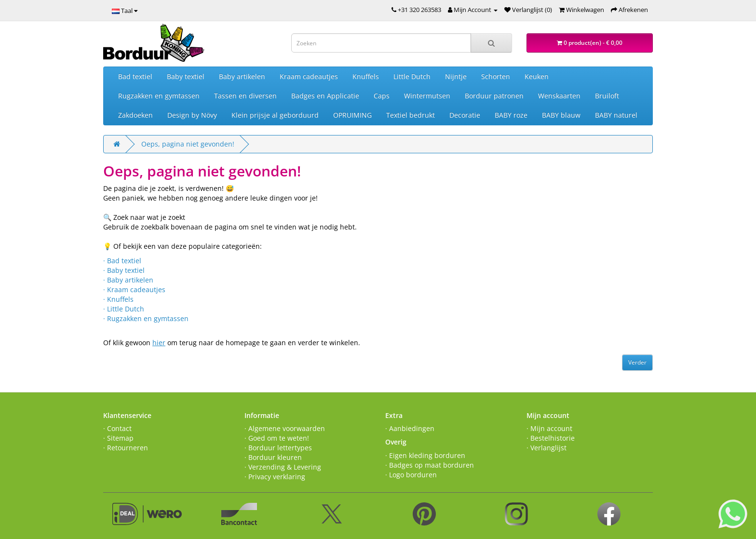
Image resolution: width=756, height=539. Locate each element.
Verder (637, 362)
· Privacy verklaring (275, 477)
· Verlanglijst (547, 448)
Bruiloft (607, 96)
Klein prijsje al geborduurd (275, 115)
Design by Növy (192, 115)
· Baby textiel (124, 270)
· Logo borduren (411, 475)
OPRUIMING (352, 115)
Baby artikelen (242, 76)
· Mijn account (549, 428)
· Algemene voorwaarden (285, 428)
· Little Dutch (124, 309)
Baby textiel (186, 76)
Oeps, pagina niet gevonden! (188, 144)
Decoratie (465, 115)
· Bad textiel (122, 261)
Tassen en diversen (245, 96)
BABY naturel (616, 115)
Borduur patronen (494, 96)
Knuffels (366, 76)
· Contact (117, 428)
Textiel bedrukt (411, 115)
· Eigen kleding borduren (425, 455)
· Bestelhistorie (551, 438)
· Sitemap (118, 438)
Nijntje (456, 76)
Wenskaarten (559, 96)
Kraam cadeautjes (309, 76)
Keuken (537, 76)
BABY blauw (561, 115)
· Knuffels (118, 299)
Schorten (496, 76)
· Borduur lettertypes (278, 448)
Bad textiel (135, 76)
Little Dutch (412, 76)
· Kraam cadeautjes (134, 290)
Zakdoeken (135, 115)
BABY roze (511, 115)
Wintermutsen (427, 96)
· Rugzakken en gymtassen (146, 318)
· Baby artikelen (128, 280)
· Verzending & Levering (283, 467)
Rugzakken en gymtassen (159, 96)
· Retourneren (126, 448)
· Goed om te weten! (277, 438)
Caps (382, 96)
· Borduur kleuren (273, 457)
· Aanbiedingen (410, 428)
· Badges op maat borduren (430, 465)
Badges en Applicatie (325, 96)
